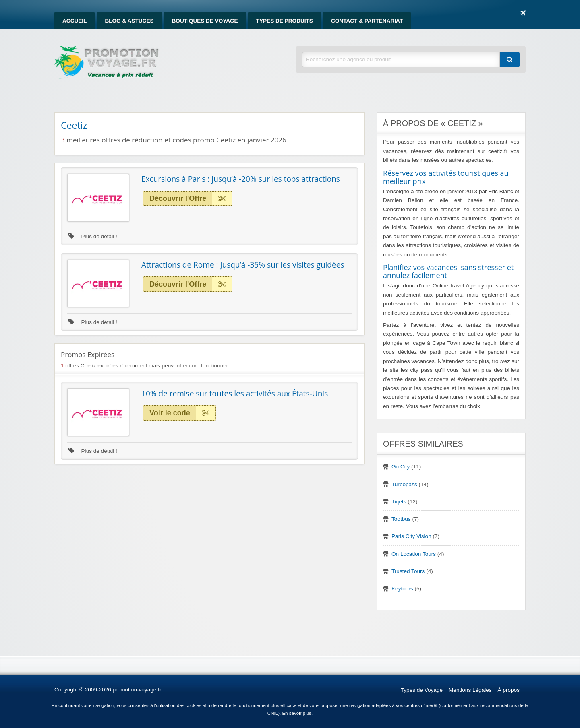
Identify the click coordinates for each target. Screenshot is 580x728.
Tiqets (399, 502)
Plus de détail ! (93, 236)
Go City (401, 467)
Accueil (75, 21)
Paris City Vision (411, 536)
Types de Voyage (422, 690)
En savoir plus (297, 713)
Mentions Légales (470, 690)
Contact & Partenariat (367, 21)
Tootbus (401, 519)
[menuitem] (75, 21)
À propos (509, 690)
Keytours (402, 589)
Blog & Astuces (129, 21)
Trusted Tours (408, 571)
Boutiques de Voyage (205, 21)
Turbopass (404, 484)
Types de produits (285, 21)
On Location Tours (414, 554)
